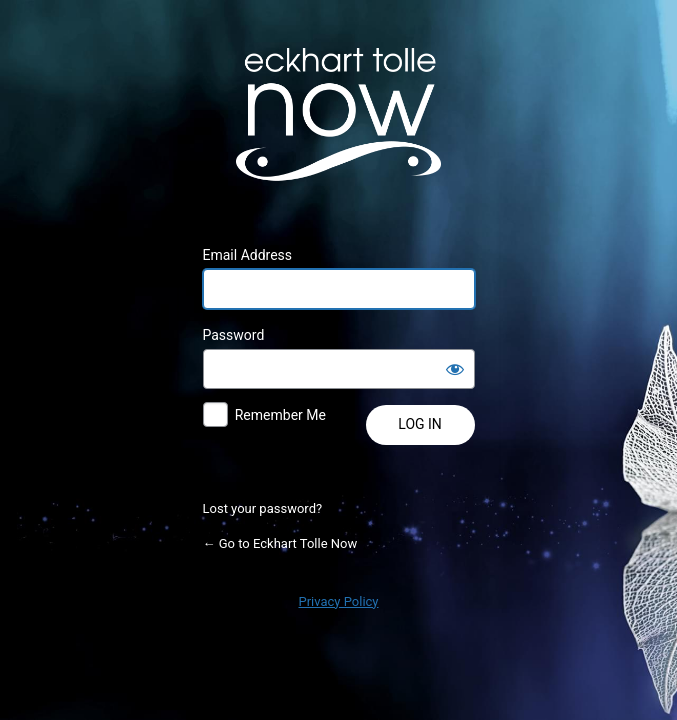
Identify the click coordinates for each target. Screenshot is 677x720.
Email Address (248, 255)
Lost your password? (263, 508)
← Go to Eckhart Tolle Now (280, 543)
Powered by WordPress (339, 114)
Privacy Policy (338, 601)
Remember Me (280, 415)
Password (234, 335)
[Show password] (455, 369)
